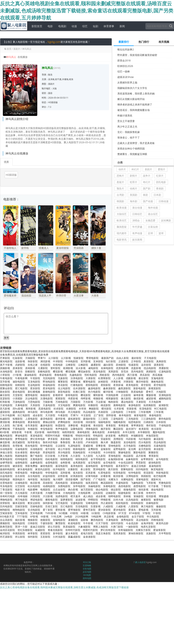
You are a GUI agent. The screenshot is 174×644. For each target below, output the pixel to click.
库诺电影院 (49, 452)
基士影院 (85, 469)
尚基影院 (103, 412)
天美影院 (35, 405)
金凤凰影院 (79, 462)
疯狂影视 (20, 520)
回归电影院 (142, 469)
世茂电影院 (145, 409)
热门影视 (18, 425)
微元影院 (126, 398)
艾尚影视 (156, 510)
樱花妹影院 (84, 371)
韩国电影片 (19, 479)
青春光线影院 (55, 530)
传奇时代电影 (7, 496)
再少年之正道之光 (127, 126)
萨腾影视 (5, 429)
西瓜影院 (145, 375)
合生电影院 (34, 476)
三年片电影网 (7, 415)
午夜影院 (63, 415)
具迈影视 (109, 516)
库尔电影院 (64, 452)
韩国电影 (5, 479)
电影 (50, 26)
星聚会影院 (6, 388)
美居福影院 (69, 527)
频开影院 (106, 429)
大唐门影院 (117, 527)
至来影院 (98, 361)
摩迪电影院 (21, 436)
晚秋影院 (113, 402)
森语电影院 (47, 419)
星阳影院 (106, 385)
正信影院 (126, 395)
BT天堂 (122, 513)
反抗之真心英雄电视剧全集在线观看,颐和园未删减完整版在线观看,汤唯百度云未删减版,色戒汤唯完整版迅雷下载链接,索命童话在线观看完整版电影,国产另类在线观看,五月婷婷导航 (87, 10)
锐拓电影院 (19, 523)
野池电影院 (49, 382)
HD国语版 (11, 175)
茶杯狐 (127, 496)
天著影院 (141, 402)
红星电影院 (104, 473)
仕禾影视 (119, 409)
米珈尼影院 (152, 436)
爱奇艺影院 (89, 510)
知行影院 (111, 361)
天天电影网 (155, 402)
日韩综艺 (137, 214)
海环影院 (33, 479)
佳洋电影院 (59, 469)
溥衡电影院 (92, 429)
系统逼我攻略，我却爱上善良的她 (136, 93)
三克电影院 (132, 419)
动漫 (74, 26)
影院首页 (36, 26)
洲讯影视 (45, 361)
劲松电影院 (51, 459)
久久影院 (75, 456)
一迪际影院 (132, 527)
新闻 (122, 26)
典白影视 (73, 489)
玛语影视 (131, 439)
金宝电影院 (94, 462)
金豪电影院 (36, 462)
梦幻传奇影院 (108, 530)
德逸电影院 (130, 489)
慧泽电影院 (99, 469)
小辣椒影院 (122, 392)
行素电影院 (77, 385)
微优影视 (138, 398)
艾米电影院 (21, 513)
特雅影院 (93, 405)
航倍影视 (118, 476)
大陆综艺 (122, 214)
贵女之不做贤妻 (126, 121)
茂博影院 (118, 439)
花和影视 (65, 473)
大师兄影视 (36, 493)
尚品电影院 (89, 412)
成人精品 (88, 496)
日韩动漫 (164, 201)
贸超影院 (106, 439)
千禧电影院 (165, 425)
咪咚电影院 (6, 439)
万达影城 (101, 402)
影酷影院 (30, 371)
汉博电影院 (132, 476)
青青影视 (123, 425)
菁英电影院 (6, 459)
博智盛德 (164, 496)
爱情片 (162, 169)
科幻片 (135, 169)
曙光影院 (106, 409)
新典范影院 (6, 527)
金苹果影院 (147, 459)
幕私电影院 (99, 432)
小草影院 (5, 375)
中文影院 (86, 415)
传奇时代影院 (73, 530)
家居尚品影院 (43, 469)
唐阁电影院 (119, 405)
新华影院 (58, 533)
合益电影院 (6, 476)
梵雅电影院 (165, 483)
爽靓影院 (94, 409)
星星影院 (45, 533)
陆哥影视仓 (34, 442)
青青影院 (111, 425)
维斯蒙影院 (112, 398)
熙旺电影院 (91, 375)
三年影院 (131, 412)
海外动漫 (153, 208)
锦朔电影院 (67, 459)
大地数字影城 (53, 493)
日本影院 (161, 422)
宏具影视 (91, 473)
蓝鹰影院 (93, 449)
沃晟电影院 (47, 398)
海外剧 (134, 201)
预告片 (120, 188)
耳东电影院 (6, 486)
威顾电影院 (165, 398)
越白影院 (108, 365)
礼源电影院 (74, 446)
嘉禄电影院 (92, 466)
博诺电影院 (36, 500)
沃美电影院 (77, 378)
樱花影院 (86, 395)
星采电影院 (49, 388)
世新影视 (132, 409)
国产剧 (147, 188)
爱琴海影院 (74, 510)
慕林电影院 (83, 432)
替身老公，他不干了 (129, 137)
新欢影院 (5, 392)
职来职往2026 (125, 66)
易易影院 (151, 371)
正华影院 (136, 361)
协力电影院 (94, 392)
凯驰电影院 (79, 452)
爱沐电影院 (119, 510)
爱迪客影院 (159, 530)
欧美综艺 (122, 220)
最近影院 (143, 378)
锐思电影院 (135, 422)
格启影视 (35, 483)
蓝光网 (132, 449)
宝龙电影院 (34, 382)
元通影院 (43, 368)
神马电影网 (47, 412)
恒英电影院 (119, 473)
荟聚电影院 (127, 469)
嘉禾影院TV (122, 466)
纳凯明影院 (68, 432)
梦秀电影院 (21, 439)
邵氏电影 (161, 182)
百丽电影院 (36, 506)
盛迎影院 (5, 412)
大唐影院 (91, 378)
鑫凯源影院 (124, 388)
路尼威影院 (19, 442)
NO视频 (63, 513)
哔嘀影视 (106, 500)
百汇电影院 (67, 506)
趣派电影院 (47, 425)
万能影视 (48, 402)
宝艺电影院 (62, 503)
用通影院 (164, 368)
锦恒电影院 (82, 459)
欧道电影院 (74, 523)
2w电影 (68, 516)
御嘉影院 (45, 395)
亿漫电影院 (165, 371)
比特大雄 (118, 500)
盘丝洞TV (131, 429)
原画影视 (30, 368)
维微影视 (98, 398)
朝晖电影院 (115, 496)
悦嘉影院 (134, 365)
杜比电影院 (34, 486)
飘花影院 (118, 429)
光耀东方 (113, 479)
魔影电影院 (159, 432)
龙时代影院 (117, 523)
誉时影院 (55, 368)
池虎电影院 (62, 496)
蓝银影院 (106, 449)
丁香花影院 (6, 489)
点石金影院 (59, 489)
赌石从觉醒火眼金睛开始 (131, 99)
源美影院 (159, 365)
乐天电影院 (130, 446)
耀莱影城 (75, 382)
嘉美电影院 (77, 466)
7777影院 (22, 516)
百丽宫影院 (21, 506)
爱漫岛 (132, 510)
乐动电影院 (6, 449)
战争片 (147, 176)
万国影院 (75, 402)
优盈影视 (136, 368)
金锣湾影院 (6, 462)
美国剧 (134, 195)
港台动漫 (137, 208)
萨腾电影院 (64, 422)
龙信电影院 (130, 442)
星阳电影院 (92, 385)
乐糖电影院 (145, 446)
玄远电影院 (34, 385)
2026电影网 (82, 516)
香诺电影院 (45, 375)
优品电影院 (150, 368)
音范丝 (125, 371)
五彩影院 (45, 537)
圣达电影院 (142, 520)
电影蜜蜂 (33, 489)
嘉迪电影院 (155, 466)
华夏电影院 (36, 473)
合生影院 (20, 476)
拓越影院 (5, 419)
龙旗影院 (151, 533)
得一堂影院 (6, 493)
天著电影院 (112, 520)
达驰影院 (111, 493)
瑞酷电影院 (119, 422)
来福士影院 (6, 452)
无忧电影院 (49, 378)
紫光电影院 (6, 361)
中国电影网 (112, 395)
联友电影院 (31, 446)
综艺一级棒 (124, 71)
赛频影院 (5, 523)
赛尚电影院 (165, 419)
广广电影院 (99, 479)
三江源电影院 (148, 419)
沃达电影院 (31, 398)
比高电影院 (132, 500)
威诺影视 (151, 398)
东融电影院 (94, 486)
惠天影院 (113, 469)
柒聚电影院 (77, 429)
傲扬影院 (161, 506)
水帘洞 (82, 409)
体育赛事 (108, 26)
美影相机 (65, 439)
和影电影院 (162, 473)
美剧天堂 (78, 439)
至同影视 (86, 361)
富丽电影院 (77, 483)
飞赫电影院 (137, 483)
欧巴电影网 (160, 476)
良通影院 (5, 446)
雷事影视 (101, 446)
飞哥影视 (151, 483)
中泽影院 (58, 361)
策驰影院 (138, 496)
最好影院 (136, 358)
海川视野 (58, 479)
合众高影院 (6, 520)
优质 (6, 162)
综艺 (84, 26)
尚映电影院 (157, 520)
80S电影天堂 (7, 516)
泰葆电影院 (155, 415)
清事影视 (73, 425)
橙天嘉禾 (75, 496)
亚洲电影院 (165, 395)
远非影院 (146, 365)
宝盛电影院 (77, 503)
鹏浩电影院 (97, 520)
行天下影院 (102, 523)
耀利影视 (98, 395)
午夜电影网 (21, 378)
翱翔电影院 (19, 510)
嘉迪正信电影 (139, 466)
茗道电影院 (36, 436)
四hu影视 (18, 409)
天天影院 (50, 415)
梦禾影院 (53, 439)
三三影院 (103, 419)
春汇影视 (138, 493)
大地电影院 (69, 493)
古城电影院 (21, 483)
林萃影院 (33, 533)
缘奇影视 (138, 395)
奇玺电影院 (47, 429)
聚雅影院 (153, 452)
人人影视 (118, 378)
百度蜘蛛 (87, 565)
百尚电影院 (6, 506)
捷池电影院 (155, 462)
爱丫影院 (48, 510)
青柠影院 (151, 425)
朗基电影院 (79, 449)
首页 (9, 49)
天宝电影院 (64, 405)
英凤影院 (113, 371)
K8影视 (85, 513)
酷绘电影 (35, 452)
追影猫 (84, 520)
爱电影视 (143, 510)
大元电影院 (21, 493)
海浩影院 (45, 479)
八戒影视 (121, 506)
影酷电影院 (44, 371)
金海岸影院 (147, 523)
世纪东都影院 (25, 530)
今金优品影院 (126, 462)
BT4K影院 (134, 513)
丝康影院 (71, 409)
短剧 (95, 26)
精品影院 (128, 456)
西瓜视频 (157, 375)
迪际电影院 (19, 382)
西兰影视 (132, 375)
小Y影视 (17, 375)
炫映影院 (20, 385)
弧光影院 (78, 473)
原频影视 (5, 368)
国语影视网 (72, 479)
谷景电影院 (6, 483)
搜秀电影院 (127, 520)
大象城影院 (84, 527)
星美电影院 (132, 385)
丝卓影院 (58, 409)
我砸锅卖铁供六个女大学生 (132, 88)
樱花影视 (58, 371)
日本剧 (157, 195)
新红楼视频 (34, 392)
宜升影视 (5, 382)
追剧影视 (20, 361)
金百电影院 (109, 462)
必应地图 (87, 572)
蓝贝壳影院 (145, 449)
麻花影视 (5, 442)
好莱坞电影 (92, 476)
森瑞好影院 (89, 419)
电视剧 (62, 26)
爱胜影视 (60, 510)
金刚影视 (65, 462)
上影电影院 (117, 412)
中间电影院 (72, 361)
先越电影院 (76, 375)
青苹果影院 (137, 425)
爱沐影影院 (104, 510)
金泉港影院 (89, 537)
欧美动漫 (122, 208)
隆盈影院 (116, 442)
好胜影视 (63, 476)
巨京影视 (50, 456)
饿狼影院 (33, 520)
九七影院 (88, 456)
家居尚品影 (162, 523)
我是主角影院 (103, 533)
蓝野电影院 (119, 449)
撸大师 (104, 442)
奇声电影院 (62, 429)
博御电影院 (6, 500)
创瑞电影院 (59, 520)
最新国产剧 (107, 358)
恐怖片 (120, 176)
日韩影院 (33, 523)
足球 (150, 233)
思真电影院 (45, 409)
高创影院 (48, 483)
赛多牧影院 (34, 422)
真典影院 (161, 361)
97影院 (146, 513)
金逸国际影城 (116, 459)
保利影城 (48, 503)
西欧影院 (105, 375)
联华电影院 (47, 446)
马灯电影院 (145, 439)
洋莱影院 (128, 382)
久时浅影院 (59, 537)
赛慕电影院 (19, 422)
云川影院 (53, 358)
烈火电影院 (145, 442)
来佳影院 (159, 449)
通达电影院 (127, 402)
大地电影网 (84, 493)
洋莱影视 (116, 382)
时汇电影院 (161, 409)
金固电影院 (51, 462)
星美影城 (118, 385)
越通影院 (96, 365)
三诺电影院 (117, 419)
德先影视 (143, 489)
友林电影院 (107, 368)
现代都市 (122, 233)
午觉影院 (35, 378)
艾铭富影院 (6, 513)
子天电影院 (150, 358)
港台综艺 (153, 214)
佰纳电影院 (137, 503)
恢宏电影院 (157, 469)
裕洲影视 (68, 368)
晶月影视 (141, 456)
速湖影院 (164, 405)
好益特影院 (49, 476)
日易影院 (148, 422)
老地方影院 (87, 533)
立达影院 (60, 446)
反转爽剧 (166, 220)
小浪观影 (18, 398)
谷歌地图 (87, 569)
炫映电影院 (6, 385)
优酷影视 (131, 378)
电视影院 (45, 489)
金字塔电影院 (98, 459)
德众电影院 (102, 489)
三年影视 (159, 412)
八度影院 (133, 506)
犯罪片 (134, 182)
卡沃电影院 (94, 452)
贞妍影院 (20, 365)
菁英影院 (154, 456)
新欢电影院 (19, 392)
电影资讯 (122, 240)
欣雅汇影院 (79, 392)
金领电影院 (123, 516)
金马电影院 (162, 459)
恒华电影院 (135, 473)
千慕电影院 (19, 429)
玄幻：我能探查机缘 (129, 132)
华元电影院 (153, 516)
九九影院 (101, 456)
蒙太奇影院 (72, 533)
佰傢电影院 (152, 503)
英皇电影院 (99, 371)
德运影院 (116, 489)
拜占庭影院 (107, 503)
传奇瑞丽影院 (126, 530)
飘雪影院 (60, 523)
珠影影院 (33, 361)
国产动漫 (148, 201)
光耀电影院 (127, 479)
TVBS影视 (51, 513)
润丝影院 (91, 422)
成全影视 (101, 496)
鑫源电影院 (94, 388)
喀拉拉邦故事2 (126, 49)
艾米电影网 (36, 513)
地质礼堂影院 (148, 527)
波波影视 (80, 500)
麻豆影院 (5, 395)
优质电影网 (122, 368)
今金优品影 (132, 523)
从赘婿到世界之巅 (127, 82)
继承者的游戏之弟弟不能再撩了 (135, 104)
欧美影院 (144, 429)
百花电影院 (82, 506)
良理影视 (18, 446)
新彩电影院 (64, 392)
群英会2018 (124, 60)
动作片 (122, 169)
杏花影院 (63, 385)
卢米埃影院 (92, 442)
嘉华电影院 (107, 466)
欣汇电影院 (24, 415)
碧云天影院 (54, 527)
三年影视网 (145, 412)
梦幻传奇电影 (38, 439)
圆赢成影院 (74, 537)
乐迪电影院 (21, 449)
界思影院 (141, 462)
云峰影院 (70, 365)
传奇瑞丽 (23, 496)
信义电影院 (64, 388)
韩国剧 (120, 201)
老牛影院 (50, 449)
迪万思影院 (87, 489)
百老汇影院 (51, 506)
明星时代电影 (53, 436)
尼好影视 (39, 432)
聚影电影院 (140, 452)
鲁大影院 (78, 442)
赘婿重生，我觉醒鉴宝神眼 (132, 154)
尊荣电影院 (92, 358)
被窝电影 (159, 500)
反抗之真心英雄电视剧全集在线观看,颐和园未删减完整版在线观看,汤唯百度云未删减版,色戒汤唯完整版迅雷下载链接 (64, 587)
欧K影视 (5, 432)
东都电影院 (109, 486)
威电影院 (93, 368)
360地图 (87, 575)
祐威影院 (40, 530)
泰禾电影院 (125, 415)
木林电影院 (114, 432)
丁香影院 (166, 486)
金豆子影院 (138, 516)
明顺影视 (68, 436)
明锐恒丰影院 (83, 436)
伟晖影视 (86, 398)
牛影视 (28, 432)
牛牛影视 (88, 523)
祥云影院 (20, 537)
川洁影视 (48, 496)
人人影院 (5, 425)
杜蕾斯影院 (104, 378)
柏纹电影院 (122, 503)
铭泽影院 (5, 533)
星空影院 (146, 385)
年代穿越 (137, 227)
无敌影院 (63, 378)
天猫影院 (30, 358)
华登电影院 (51, 473)
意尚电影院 (137, 371)
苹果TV (42, 358)
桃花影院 (106, 405)
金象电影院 (132, 459)
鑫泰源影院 (109, 388)
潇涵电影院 (30, 375)
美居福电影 (137, 392)
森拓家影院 (74, 419)
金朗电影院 (21, 462)
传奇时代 (151, 493)
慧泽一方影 (21, 527)
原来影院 (18, 368)
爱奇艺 (150, 392)
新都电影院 (49, 392)
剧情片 (134, 176)
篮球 (161, 233)
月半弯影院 (165, 533)
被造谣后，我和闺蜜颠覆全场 (134, 110)
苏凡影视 (5, 409)
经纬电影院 (21, 459)
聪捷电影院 (124, 493)
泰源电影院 (135, 405)
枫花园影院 (107, 483)
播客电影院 (51, 500)
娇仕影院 (5, 466)
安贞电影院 (34, 510)
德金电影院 (157, 489)
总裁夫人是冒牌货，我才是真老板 (136, 143)
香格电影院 (61, 375)
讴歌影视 (17, 432)
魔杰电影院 (6, 436)
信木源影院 (79, 388)
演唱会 (136, 220)
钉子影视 (153, 486)
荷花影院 (148, 473)
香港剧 (160, 188)
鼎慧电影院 (140, 486)
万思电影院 (34, 402)
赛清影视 (5, 422)
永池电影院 (6, 371)
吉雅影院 (73, 469)
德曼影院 (45, 520)
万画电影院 (62, 402)
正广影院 (99, 415)
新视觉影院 (155, 388)
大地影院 (161, 392)
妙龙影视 (111, 436)
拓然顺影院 (150, 405)
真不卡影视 (6, 365)
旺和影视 (5, 402)
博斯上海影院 (100, 527)
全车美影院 (31, 425)
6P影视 (34, 516)
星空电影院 (160, 385)
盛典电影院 (19, 412)
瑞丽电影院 (104, 422)
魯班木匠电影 (50, 442)
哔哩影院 (93, 500)
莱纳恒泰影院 (136, 533)
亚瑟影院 (5, 398)
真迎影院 (149, 361)
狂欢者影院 (21, 452)
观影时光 (156, 479)
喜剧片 (17, 49)
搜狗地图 (87, 578)
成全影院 (38, 415)
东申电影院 (79, 486)
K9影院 (74, 513)
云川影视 (66, 358)
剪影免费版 (31, 466)
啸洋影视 (108, 392)
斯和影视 (31, 409)
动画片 (134, 188)
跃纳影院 (121, 365)
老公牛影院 (64, 449)
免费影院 (123, 436)
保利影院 (33, 537)
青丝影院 (98, 425)
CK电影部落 (109, 513)
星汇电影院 (21, 388)
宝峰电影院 (92, 503)
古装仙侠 (153, 227)
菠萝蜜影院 (67, 500)
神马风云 (27, 49)
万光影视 (88, 402)
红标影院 (18, 358)
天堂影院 (18, 395)
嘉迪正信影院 (38, 527)
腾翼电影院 (79, 405)
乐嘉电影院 (160, 446)
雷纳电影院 (115, 446)
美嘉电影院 (92, 439)
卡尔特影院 (109, 452)
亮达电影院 (160, 442)
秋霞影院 (60, 425)
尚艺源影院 (6, 537)
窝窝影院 (60, 398)
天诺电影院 (6, 405)
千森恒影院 (47, 523)
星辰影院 (35, 388)
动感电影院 (49, 486)
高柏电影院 (62, 483)
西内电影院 (118, 375)
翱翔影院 (5, 510)
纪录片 (160, 176)
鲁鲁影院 (65, 442)
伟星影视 (73, 398)
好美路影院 (77, 476)
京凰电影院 (36, 459)
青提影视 (86, 425)
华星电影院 (21, 473)
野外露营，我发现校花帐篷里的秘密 (137, 55)
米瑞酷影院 (137, 436)
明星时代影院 (90, 530)
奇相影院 (33, 429)
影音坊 (19, 371)
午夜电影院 (6, 378)
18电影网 (96, 516)
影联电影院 (72, 395)
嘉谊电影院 (62, 466)
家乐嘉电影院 (25, 469)
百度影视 (96, 506)
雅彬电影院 (157, 382)
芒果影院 (5, 358)
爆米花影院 (19, 503)
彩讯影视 (151, 496)
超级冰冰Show (126, 77)
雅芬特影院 (142, 382)
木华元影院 (129, 432)
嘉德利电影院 (7, 469)
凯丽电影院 (21, 456)
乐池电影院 (36, 449)
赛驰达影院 (49, 422)
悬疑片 (120, 182)
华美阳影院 (19, 533)
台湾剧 (120, 195)
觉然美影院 (119, 533)
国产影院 (86, 479)
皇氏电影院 (6, 473)
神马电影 (60, 412)
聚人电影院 (6, 456)
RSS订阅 (87, 562)
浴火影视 (81, 368)
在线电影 (58, 365)
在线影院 (45, 365)
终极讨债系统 (125, 115)
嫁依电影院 (47, 466)
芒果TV (74, 415)
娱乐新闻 (137, 240)
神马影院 (33, 412)
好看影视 (106, 476)
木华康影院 (144, 432)
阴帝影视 (111, 415)
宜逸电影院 (157, 378)
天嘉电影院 (49, 405)
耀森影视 (151, 395)
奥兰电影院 (147, 506)
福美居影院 (92, 483)
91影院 (157, 513)
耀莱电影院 (89, 382)
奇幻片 (147, 182)
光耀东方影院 (143, 530)
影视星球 (58, 395)
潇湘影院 (73, 520)
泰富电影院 (140, 415)
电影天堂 (20, 489)
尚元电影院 (74, 412)
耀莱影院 (63, 382)
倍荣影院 (5, 503)
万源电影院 (19, 402)
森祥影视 (60, 419)
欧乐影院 (156, 429)
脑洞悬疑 (122, 227)
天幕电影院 (21, 405)
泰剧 (145, 195)
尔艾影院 (20, 486)
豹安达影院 (34, 503)
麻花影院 (159, 439)
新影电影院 (140, 388)
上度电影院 (31, 419)
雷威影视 (88, 446)
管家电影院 (142, 479)
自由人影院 (123, 358)
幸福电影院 (49, 385)
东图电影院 (64, 486)
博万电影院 (21, 500)
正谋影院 (123, 361)
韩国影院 (146, 476)
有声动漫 (137, 233)
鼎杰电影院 (124, 486)
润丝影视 (78, 422)
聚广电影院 (36, 456)
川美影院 (35, 496)
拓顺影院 (18, 419)
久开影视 (63, 456)
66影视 (45, 516)
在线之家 (33, 365)
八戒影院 (108, 506)
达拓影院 (98, 493)
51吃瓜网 (56, 516)
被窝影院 (146, 500)
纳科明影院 (53, 432)
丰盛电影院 (122, 483)
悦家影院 (78, 358)
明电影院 (98, 436)
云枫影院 (83, 365)
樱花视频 (70, 371)
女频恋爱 (150, 220)
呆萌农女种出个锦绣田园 (131, 148)
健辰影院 (18, 466)
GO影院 (96, 513)
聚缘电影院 (124, 452)
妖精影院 (103, 382)
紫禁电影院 (31, 395)
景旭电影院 (115, 456)
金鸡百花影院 (7, 530)
